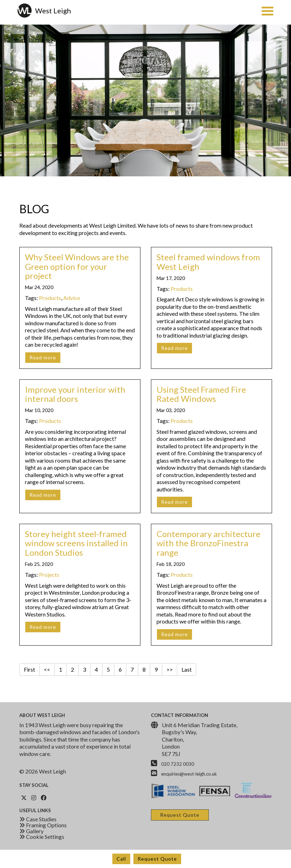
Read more (43, 357)
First (29, 669)
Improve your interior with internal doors (75, 394)
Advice (72, 298)
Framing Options (43, 825)
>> (170, 669)
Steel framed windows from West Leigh (208, 262)
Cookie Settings (42, 837)
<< (47, 669)
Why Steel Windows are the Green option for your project (77, 266)
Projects (49, 575)
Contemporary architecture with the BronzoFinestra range (209, 543)
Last (187, 669)
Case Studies (38, 819)
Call (121, 859)
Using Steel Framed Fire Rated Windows (201, 394)
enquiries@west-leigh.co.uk (189, 774)
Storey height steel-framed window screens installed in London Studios (76, 543)
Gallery (31, 831)
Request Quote (157, 859)
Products (50, 298)
